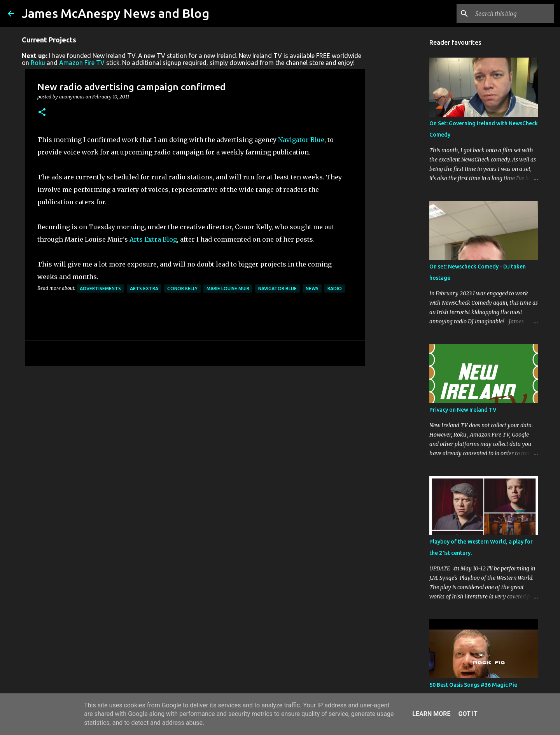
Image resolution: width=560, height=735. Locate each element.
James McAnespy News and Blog (115, 13)
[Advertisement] (195, 432)
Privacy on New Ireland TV (463, 410)
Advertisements (100, 289)
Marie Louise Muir (228, 289)
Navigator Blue (301, 140)
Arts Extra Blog (153, 239)
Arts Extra (144, 289)
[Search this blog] (513, 14)
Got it (468, 714)
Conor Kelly (182, 289)
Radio (335, 289)
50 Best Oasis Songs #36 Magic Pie (473, 685)
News (312, 289)
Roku (38, 63)
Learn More (431, 714)
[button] (42, 113)
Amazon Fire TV (82, 63)
